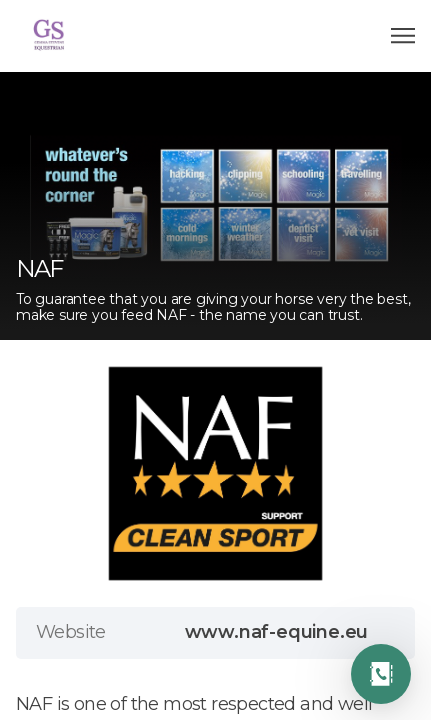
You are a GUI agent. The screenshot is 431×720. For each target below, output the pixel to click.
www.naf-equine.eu (277, 632)
